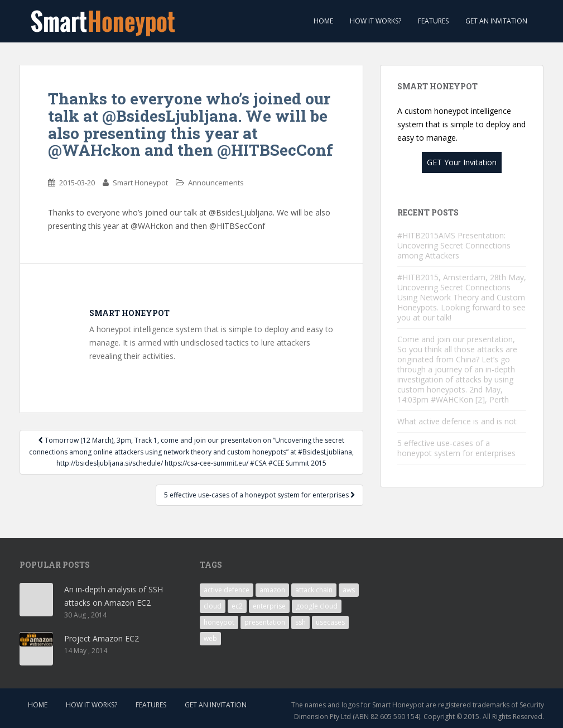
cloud (213, 606)
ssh (300, 622)
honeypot (219, 622)
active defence (227, 590)
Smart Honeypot (140, 183)
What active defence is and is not (457, 421)
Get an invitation (496, 21)
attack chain (314, 590)
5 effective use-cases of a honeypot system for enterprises (259, 495)
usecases (330, 622)
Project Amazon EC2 (102, 638)
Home (323, 21)
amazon (272, 590)
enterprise (269, 606)
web (210, 638)
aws (349, 590)
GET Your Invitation (462, 162)
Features (433, 21)
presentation (265, 622)
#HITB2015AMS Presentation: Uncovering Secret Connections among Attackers (454, 245)
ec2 (237, 606)
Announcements (216, 183)
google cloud (317, 606)
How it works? (376, 21)
